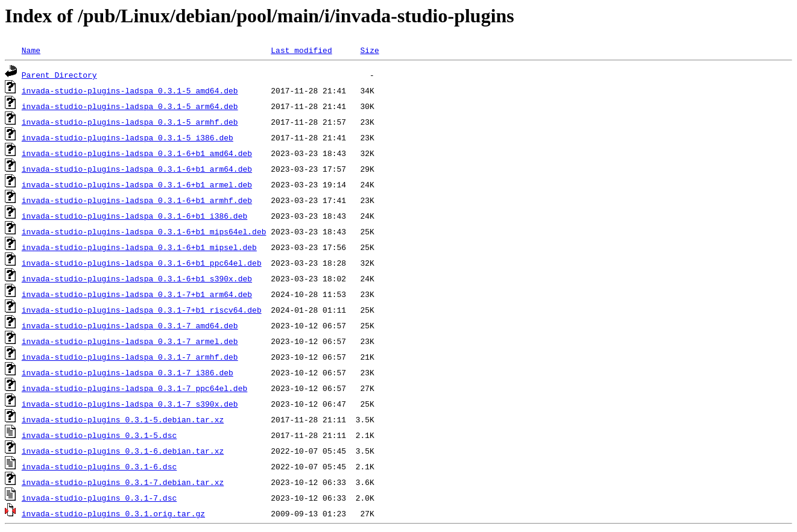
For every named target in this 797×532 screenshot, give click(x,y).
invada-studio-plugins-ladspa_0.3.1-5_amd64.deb (130, 90)
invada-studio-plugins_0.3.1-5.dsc (99, 435)
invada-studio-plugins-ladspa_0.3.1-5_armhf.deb (130, 122)
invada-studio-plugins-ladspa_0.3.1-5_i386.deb (128, 137)
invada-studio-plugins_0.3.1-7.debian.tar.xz (123, 482)
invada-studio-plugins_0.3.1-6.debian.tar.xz (123, 451)
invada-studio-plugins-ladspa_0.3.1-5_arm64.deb (130, 106)
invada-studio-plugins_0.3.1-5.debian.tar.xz (123, 419)
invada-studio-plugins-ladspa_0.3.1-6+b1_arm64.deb (137, 169)
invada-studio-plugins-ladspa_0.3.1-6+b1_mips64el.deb (144, 231)
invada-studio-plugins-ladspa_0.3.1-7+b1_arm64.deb (137, 294)
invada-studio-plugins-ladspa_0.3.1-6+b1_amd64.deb (137, 153)
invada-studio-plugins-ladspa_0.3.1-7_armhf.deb (130, 357)
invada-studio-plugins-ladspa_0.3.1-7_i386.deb (128, 372)
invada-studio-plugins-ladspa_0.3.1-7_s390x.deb (130, 404)
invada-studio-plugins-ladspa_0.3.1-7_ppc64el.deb (134, 388)
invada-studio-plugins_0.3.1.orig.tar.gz (113, 513)
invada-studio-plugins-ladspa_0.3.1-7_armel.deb (130, 341)
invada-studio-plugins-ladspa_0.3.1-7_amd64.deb (130, 325)
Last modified (301, 50)
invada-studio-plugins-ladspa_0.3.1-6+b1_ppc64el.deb (142, 263)
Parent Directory (59, 75)
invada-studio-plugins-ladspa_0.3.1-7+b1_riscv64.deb (142, 310)
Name (31, 50)
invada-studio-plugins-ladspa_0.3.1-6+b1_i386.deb (134, 216)
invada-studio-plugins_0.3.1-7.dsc (99, 498)
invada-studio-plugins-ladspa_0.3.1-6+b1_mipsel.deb (139, 247)
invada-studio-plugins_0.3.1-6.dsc (99, 466)
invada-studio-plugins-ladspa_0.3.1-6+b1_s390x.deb (137, 278)
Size (369, 50)
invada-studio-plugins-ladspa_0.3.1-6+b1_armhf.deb (137, 200)
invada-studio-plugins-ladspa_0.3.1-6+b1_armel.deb (137, 184)
